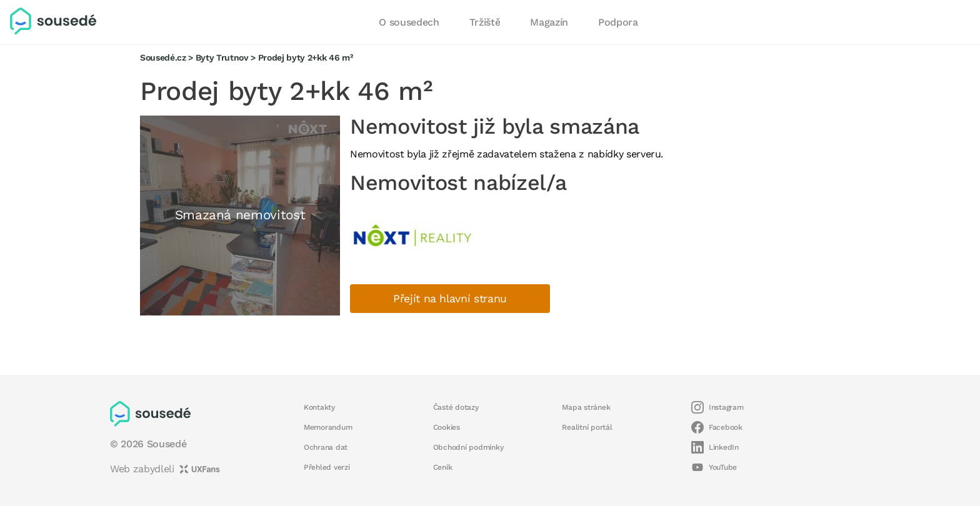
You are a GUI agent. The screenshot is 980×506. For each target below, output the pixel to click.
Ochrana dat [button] (326, 447)
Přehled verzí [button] (327, 467)
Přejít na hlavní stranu (450, 299)
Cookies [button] (447, 427)
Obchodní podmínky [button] (468, 447)
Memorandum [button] (328, 427)
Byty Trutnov (222, 57)
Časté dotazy (456, 407)
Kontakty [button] (319, 407)
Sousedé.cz (163, 57)
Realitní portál (587, 427)
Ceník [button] (443, 467)
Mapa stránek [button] (586, 407)
